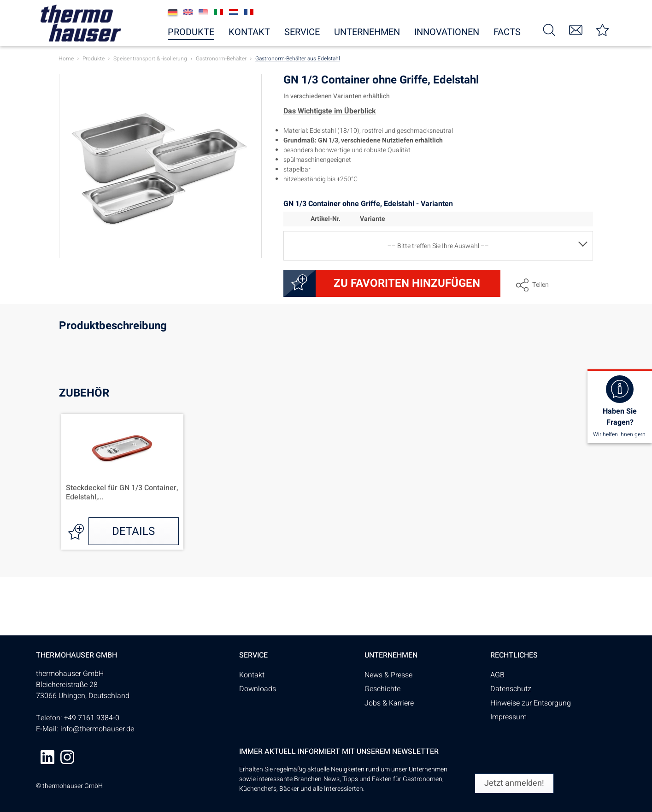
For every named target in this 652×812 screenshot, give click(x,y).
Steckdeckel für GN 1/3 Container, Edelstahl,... (122, 493)
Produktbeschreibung (113, 327)
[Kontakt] (576, 29)
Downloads (258, 689)
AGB (497, 675)
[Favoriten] (602, 29)
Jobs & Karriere (389, 703)
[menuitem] (549, 29)
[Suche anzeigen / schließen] (549, 29)
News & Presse (388, 675)
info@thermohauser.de (97, 729)
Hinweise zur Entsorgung (531, 703)
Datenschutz (511, 689)
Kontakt (252, 675)
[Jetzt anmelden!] (514, 783)
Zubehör (84, 393)
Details (133, 531)
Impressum (508, 717)
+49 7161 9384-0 (92, 718)
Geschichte (382, 689)
